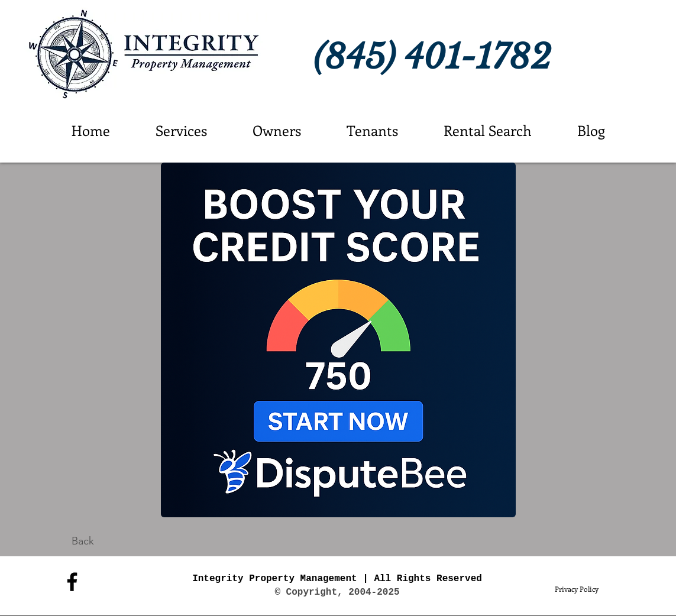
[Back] (83, 541)
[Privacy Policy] (577, 589)
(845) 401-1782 (432, 57)
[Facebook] (72, 582)
